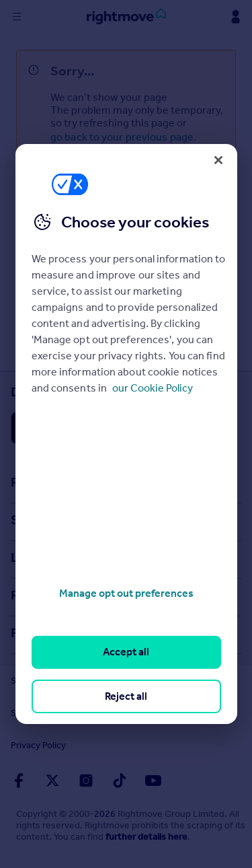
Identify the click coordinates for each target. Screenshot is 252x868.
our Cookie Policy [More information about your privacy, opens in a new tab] (153, 388)
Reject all (126, 696)
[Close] (218, 160)
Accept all (126, 652)
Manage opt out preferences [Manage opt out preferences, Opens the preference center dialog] (126, 593)
